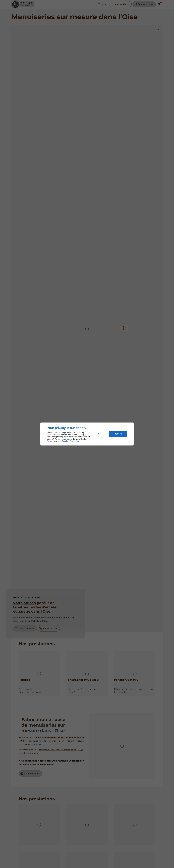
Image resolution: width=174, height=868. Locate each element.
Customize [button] (101, 434)
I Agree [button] (118, 434)
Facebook (74, 441)
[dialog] (87, 434)
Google (65, 441)
